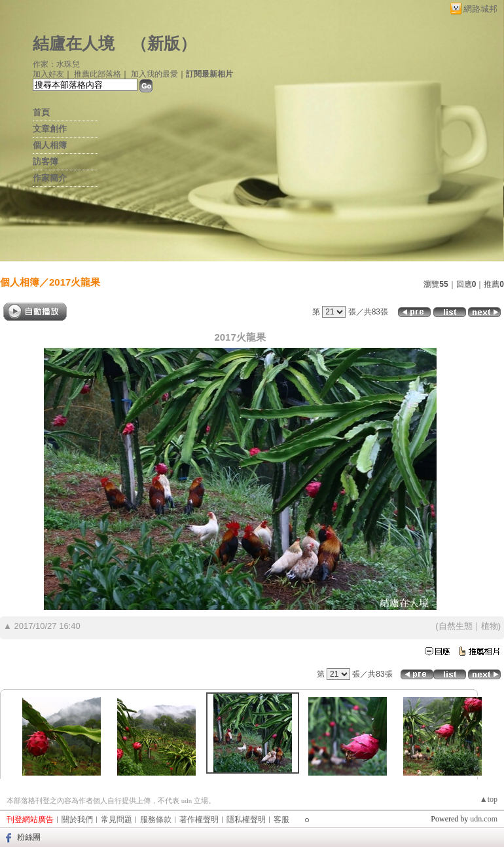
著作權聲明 (199, 819)
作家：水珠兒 (56, 64)
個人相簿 (50, 145)
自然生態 (456, 626)
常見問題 (117, 819)
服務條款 (156, 819)
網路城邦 (480, 9)
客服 (281, 819)
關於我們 (77, 819)
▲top (489, 799)
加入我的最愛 (154, 74)
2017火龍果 (75, 282)
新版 (164, 44)
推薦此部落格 (98, 74)
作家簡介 (50, 178)
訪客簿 (45, 161)
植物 (490, 626)
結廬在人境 (74, 44)
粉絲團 (29, 837)
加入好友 (48, 74)
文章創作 (50, 129)
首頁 (41, 112)
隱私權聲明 (246, 819)
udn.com (484, 819)
